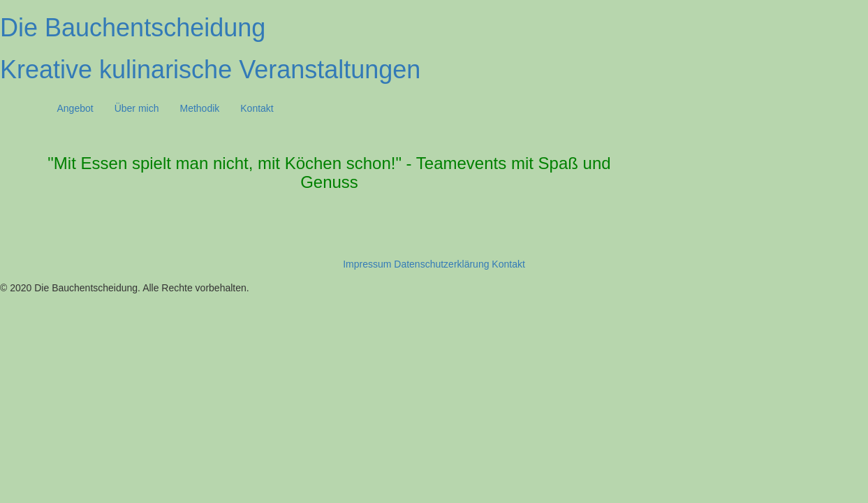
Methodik (199, 108)
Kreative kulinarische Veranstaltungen (210, 70)
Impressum (367, 264)
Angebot (75, 108)
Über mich (137, 108)
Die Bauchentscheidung (133, 28)
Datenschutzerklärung (441, 264)
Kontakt (257, 108)
